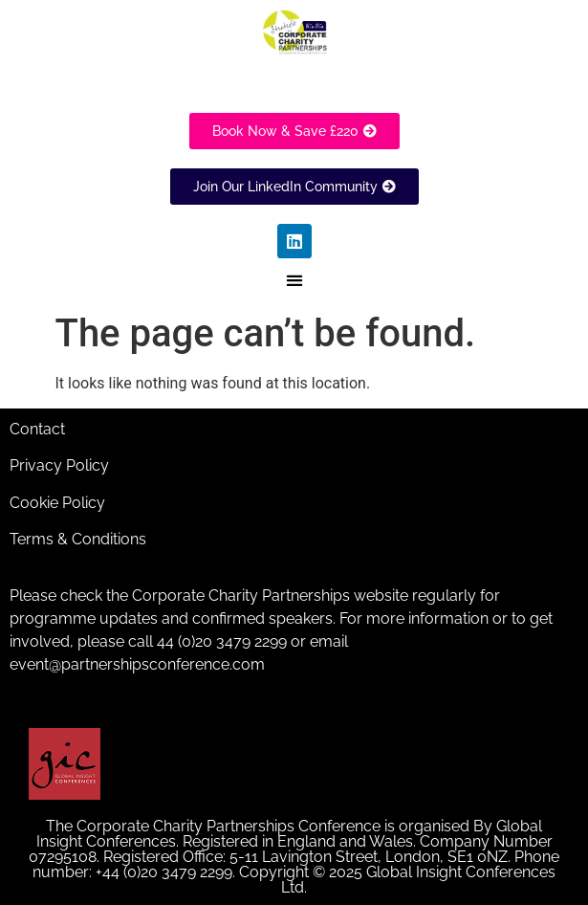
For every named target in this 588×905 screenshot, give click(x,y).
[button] (294, 281)
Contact (37, 429)
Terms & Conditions (78, 539)
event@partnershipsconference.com (137, 664)
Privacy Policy (59, 465)
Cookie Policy (57, 503)
